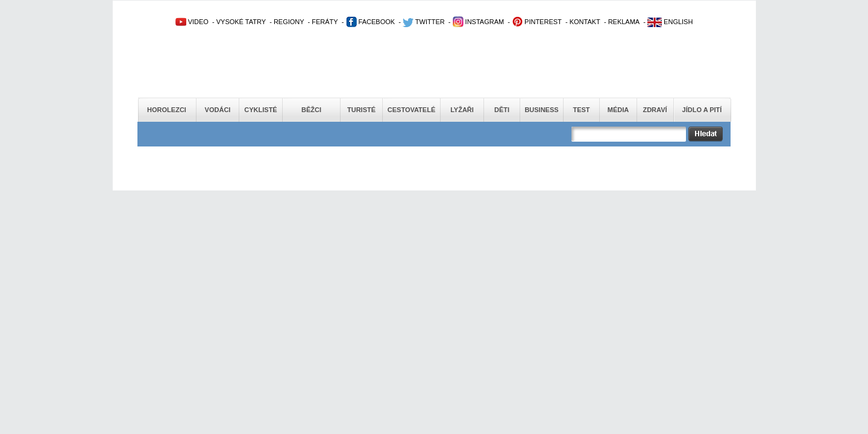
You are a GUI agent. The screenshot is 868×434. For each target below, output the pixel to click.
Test (581, 110)
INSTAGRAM (479, 22)
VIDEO (192, 22)
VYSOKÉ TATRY (241, 22)
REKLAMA (624, 22)
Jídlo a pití (702, 110)
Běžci (311, 110)
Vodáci (218, 110)
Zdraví (655, 110)
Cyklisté (260, 110)
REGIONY (289, 22)
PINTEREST (537, 22)
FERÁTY (325, 22)
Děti (502, 110)
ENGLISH (670, 22)
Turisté (361, 110)
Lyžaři (462, 110)
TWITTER (424, 22)
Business (541, 110)
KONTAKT (585, 22)
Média (618, 110)
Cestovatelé (411, 110)
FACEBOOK (371, 22)
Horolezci (167, 110)
